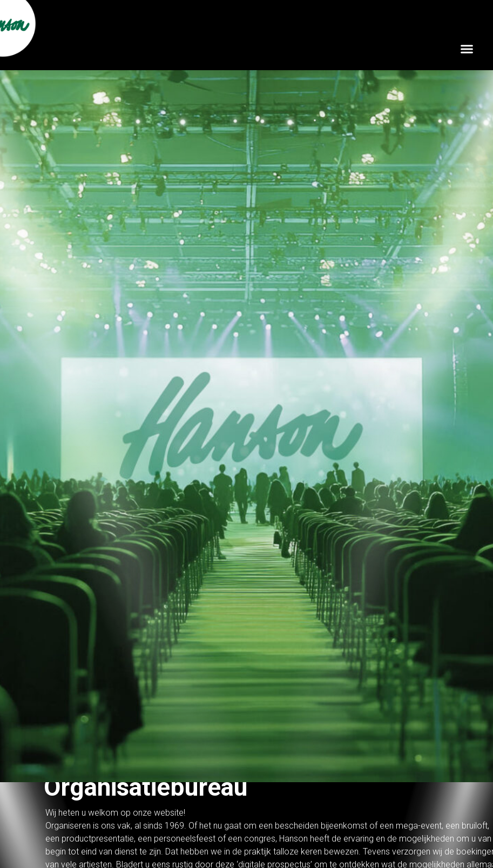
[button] (467, 49)
